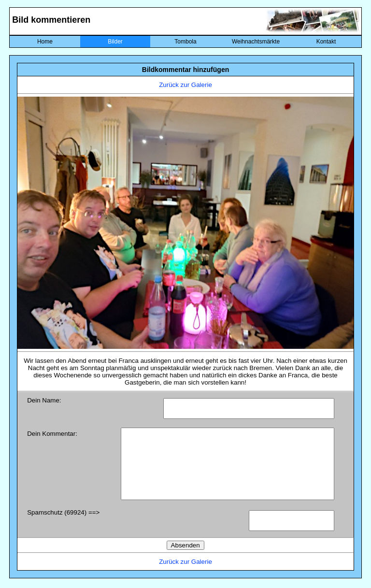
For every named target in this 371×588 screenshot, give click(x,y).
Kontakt (326, 42)
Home (45, 42)
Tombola (185, 42)
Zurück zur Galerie (185, 85)
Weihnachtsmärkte (256, 42)
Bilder (115, 42)
